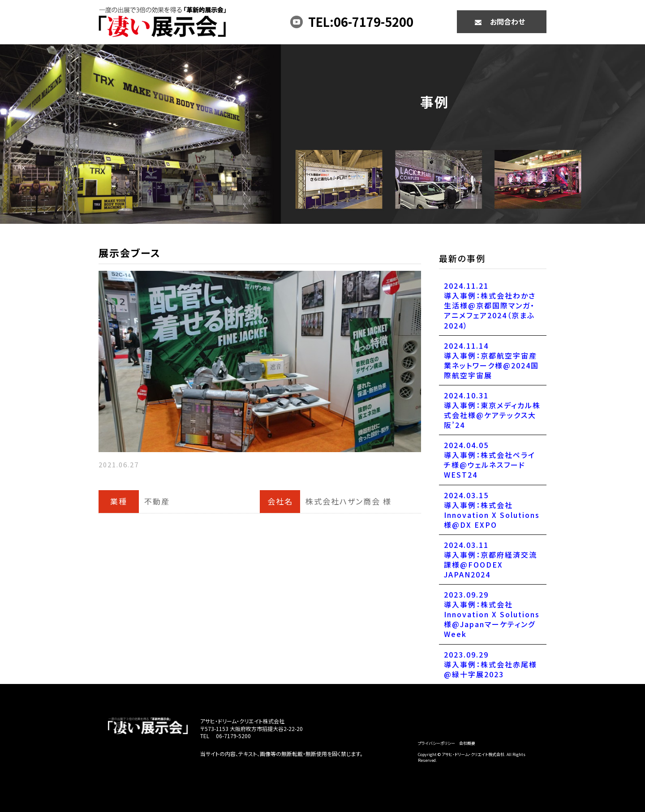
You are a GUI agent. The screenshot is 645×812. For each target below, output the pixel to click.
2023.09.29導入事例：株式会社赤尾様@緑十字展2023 (490, 664)
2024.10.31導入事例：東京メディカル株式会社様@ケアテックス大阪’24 (492, 410)
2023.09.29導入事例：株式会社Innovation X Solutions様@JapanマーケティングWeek (492, 614)
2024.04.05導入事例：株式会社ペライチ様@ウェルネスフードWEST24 (490, 460)
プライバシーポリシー (436, 743)
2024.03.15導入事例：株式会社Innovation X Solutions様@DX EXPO (492, 510)
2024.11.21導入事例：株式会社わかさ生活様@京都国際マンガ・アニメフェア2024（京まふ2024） (490, 305)
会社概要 (467, 743)
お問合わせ (507, 21)
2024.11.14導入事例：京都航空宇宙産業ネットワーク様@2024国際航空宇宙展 (491, 360)
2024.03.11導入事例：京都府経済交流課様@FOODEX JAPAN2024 (490, 560)
